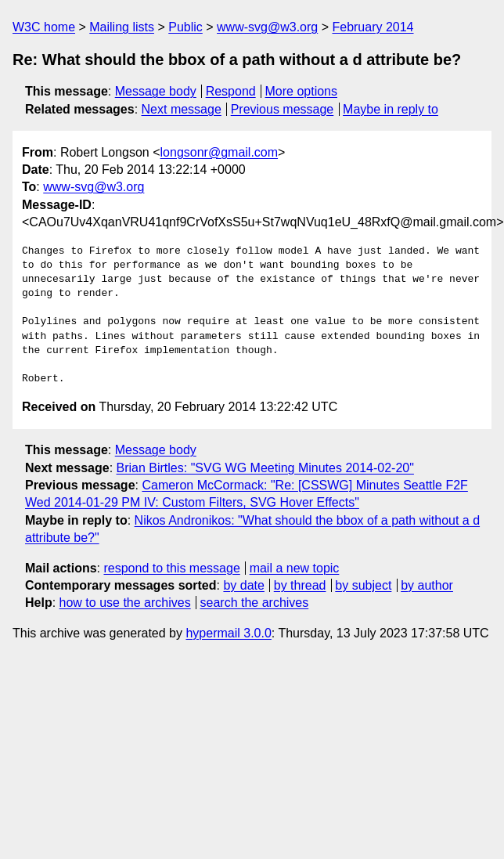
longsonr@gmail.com (220, 152)
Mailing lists (122, 27)
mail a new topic (295, 568)
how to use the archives (125, 603)
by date (243, 585)
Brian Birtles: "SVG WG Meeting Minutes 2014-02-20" (265, 468)
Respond (231, 91)
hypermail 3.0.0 (228, 633)
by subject (363, 585)
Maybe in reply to (391, 109)
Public (185, 27)
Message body (156, 91)
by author (427, 585)
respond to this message (171, 568)
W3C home (44, 27)
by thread (300, 585)
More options (302, 91)
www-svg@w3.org (267, 27)
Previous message (283, 109)
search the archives (255, 603)
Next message (182, 109)
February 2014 (373, 27)
